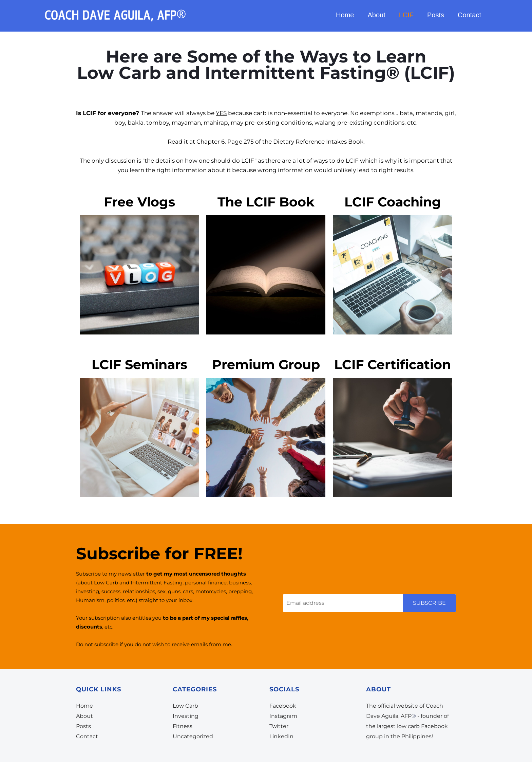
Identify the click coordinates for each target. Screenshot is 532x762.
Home (345, 16)
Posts (436, 16)
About (376, 16)
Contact (469, 16)
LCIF (406, 16)
